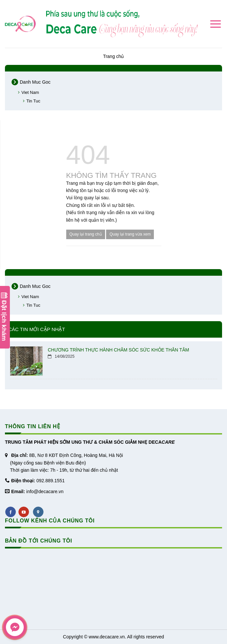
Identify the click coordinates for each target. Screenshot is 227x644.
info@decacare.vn (45, 491)
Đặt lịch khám (4, 317)
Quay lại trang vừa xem (130, 234)
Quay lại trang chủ (86, 234)
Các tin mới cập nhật (37, 329)
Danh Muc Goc (35, 82)
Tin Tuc (33, 101)
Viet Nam (30, 92)
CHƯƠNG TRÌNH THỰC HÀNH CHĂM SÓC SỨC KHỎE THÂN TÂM (118, 350)
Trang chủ (114, 56)
